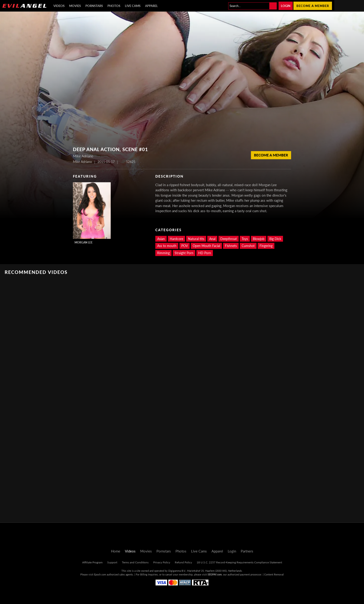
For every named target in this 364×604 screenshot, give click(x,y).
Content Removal (274, 574)
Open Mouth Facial (206, 246)
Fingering (266, 246)
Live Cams (133, 6)
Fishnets (231, 246)
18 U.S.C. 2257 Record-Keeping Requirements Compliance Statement (239, 562)
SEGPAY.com (215, 574)
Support (112, 562)
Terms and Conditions (135, 562)
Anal (212, 239)
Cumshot (248, 246)
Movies (75, 6)
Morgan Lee (84, 242)
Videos (59, 6)
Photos (114, 6)
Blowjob (259, 239)
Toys (245, 239)
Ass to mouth (167, 246)
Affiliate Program (92, 562)
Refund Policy (183, 562)
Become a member (313, 6)
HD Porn (205, 253)
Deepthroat (229, 239)
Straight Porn (184, 253)
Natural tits (196, 239)
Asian (161, 239)
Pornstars (94, 6)
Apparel (151, 6)
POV (185, 246)
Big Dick (275, 239)
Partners (247, 551)
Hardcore (176, 239)
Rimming (163, 253)
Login (286, 6)
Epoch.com (100, 574)
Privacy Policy (162, 562)
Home (116, 551)
